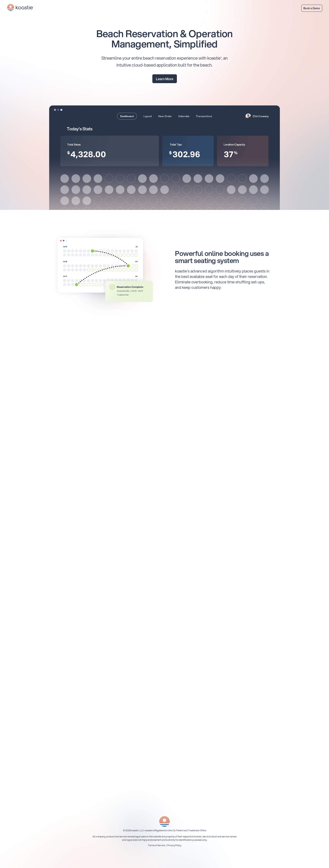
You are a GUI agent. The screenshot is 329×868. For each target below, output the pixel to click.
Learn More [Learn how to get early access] (165, 79)
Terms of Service (157, 845)
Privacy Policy (174, 845)
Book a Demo (312, 8)
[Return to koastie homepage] (20, 8)
